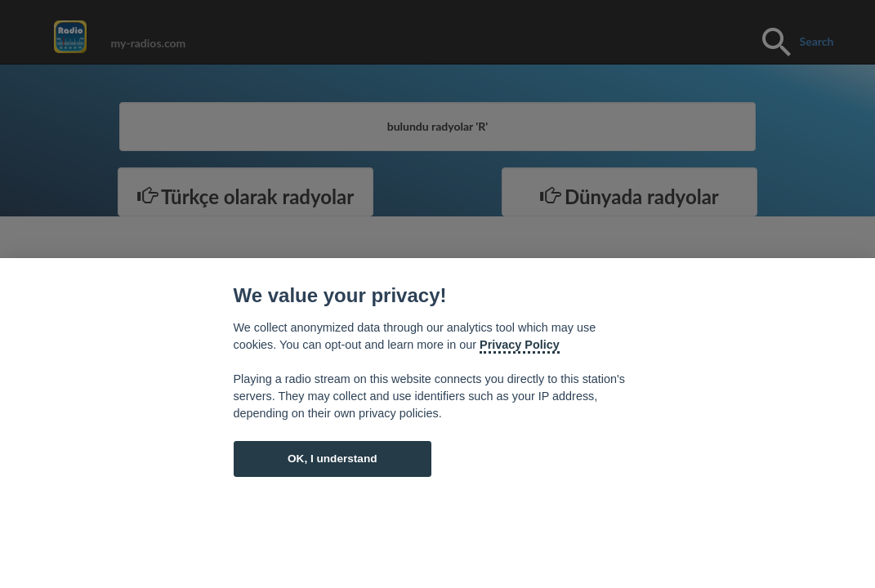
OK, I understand (333, 459)
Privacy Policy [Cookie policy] (520, 345)
